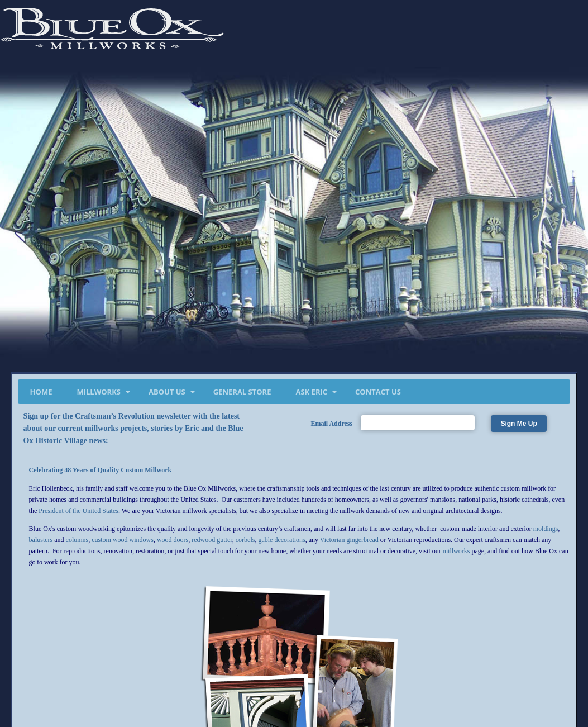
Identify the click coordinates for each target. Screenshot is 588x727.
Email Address (331, 424)
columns (77, 540)
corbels (245, 540)
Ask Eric (311, 392)
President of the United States (78, 511)
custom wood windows (123, 540)
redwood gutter (212, 540)
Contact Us (378, 392)
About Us (167, 392)
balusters (41, 540)
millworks (456, 551)
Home (41, 392)
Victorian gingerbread (349, 540)
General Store (242, 392)
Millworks (99, 392)
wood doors (173, 540)
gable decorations (281, 540)
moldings (546, 529)
